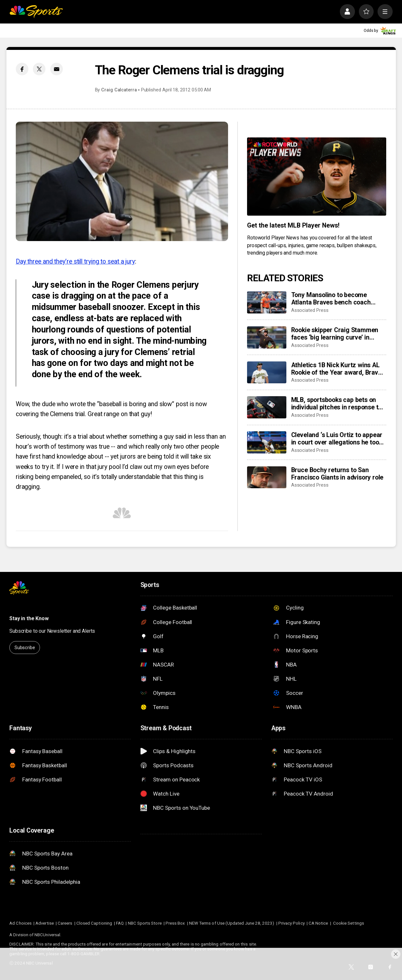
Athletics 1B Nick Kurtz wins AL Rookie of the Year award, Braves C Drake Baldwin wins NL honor (338, 369)
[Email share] (57, 69)
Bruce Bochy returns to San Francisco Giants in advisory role (337, 474)
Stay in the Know (29, 618)
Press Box (175, 923)
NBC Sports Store (145, 923)
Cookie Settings (349, 923)
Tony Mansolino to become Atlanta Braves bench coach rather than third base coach (332, 299)
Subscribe (25, 648)
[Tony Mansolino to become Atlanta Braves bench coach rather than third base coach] (267, 302)
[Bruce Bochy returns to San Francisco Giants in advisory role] (267, 477)
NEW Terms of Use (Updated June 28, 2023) (232, 923)
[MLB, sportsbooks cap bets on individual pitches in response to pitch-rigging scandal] (267, 407)
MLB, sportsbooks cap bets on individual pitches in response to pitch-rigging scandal (337, 404)
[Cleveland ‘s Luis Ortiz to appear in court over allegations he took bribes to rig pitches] (267, 442)
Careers (65, 923)
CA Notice (318, 923)
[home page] (36, 12)
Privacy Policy (292, 923)
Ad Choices (20, 923)
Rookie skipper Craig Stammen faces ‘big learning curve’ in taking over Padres (335, 334)
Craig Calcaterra (119, 90)
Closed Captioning (94, 923)
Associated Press (310, 310)
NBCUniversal (47, 935)
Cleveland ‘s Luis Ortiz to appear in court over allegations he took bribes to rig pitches (337, 439)
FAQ (120, 923)
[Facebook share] (22, 69)
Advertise (45, 923)
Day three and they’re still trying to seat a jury (75, 261)
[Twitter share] (39, 69)
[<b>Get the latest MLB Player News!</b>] (317, 177)
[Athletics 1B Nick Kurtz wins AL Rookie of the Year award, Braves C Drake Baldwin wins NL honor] (267, 373)
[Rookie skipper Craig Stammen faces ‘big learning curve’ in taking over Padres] (267, 337)
